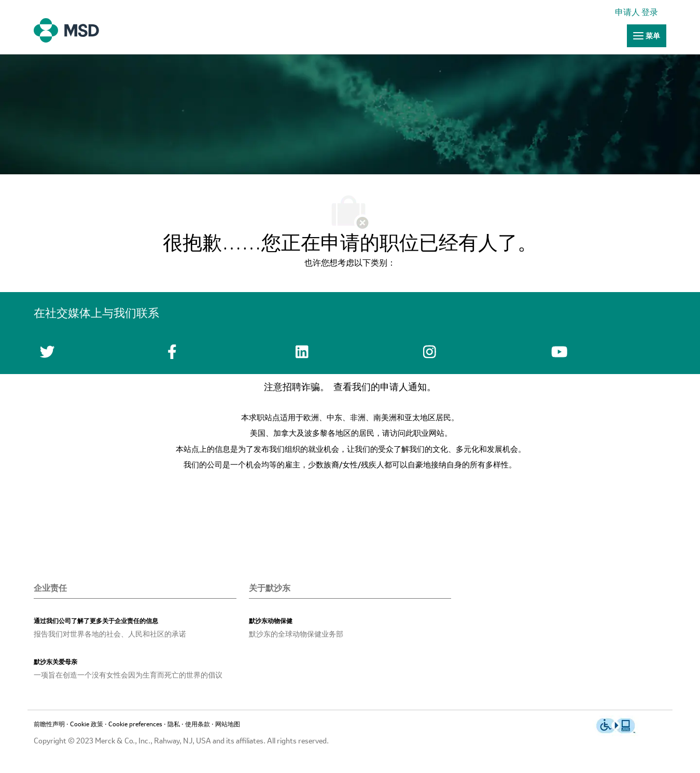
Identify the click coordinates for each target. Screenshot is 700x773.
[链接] (647, 36)
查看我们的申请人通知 (380, 388)
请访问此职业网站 (413, 434)
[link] (639, 13)
